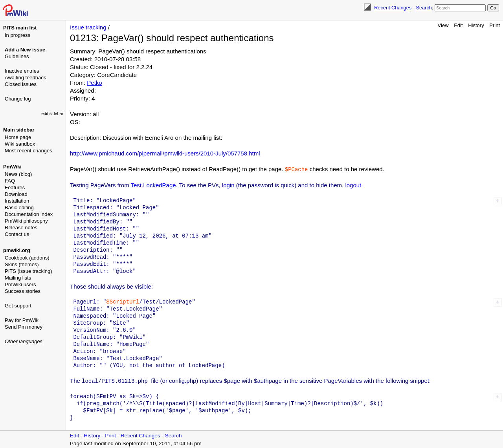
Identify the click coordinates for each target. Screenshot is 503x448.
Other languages (24, 341)
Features (15, 187)
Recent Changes (393, 8)
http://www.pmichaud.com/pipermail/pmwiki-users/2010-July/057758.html (165, 153)
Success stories (23, 291)
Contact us (17, 234)
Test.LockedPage (153, 185)
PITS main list (20, 28)
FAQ (10, 181)
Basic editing (19, 208)
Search (424, 8)
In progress (17, 35)
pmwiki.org (17, 250)
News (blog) (18, 174)
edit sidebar (52, 113)
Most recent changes (28, 151)
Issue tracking (88, 27)
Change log (18, 99)
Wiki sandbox (20, 144)
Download (16, 194)
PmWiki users (20, 284)
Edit (458, 25)
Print (495, 25)
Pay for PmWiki (22, 320)
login (228, 185)
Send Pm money (24, 327)
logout (353, 185)
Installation (17, 201)
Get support (18, 306)
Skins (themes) (22, 264)
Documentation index (29, 214)
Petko (94, 83)
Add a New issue (25, 50)
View (443, 25)
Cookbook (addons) (27, 258)
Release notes (21, 228)
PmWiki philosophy (26, 221)
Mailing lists (18, 278)
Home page (18, 137)
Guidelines (17, 56)
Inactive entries (22, 71)
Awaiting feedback (25, 78)
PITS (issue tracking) (28, 271)
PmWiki (12, 167)
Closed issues (21, 84)
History (476, 25)
